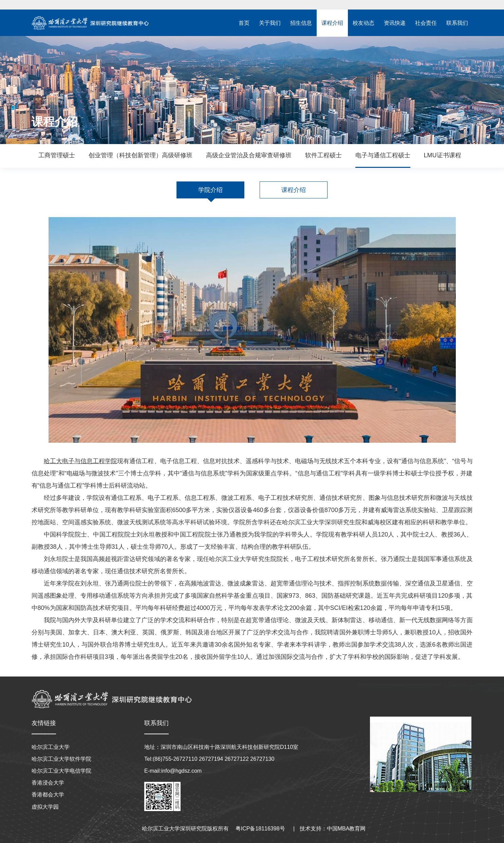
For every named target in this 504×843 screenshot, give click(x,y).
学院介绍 (210, 190)
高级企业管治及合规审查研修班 (249, 155)
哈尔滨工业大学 (51, 747)
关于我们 (270, 23)
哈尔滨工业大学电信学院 (61, 771)
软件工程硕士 (323, 155)
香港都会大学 (48, 795)
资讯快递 (395, 23)
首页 (244, 23)
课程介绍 (332, 23)
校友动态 (363, 23)
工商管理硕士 (57, 155)
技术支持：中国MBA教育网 (333, 829)
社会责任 (426, 23)
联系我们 (457, 23)
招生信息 (301, 23)
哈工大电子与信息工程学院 (81, 461)
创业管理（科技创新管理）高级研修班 (141, 155)
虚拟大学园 (45, 807)
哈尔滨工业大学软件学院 (61, 759)
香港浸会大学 (48, 783)
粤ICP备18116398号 (260, 829)
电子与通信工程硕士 (383, 155)
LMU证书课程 (443, 155)
